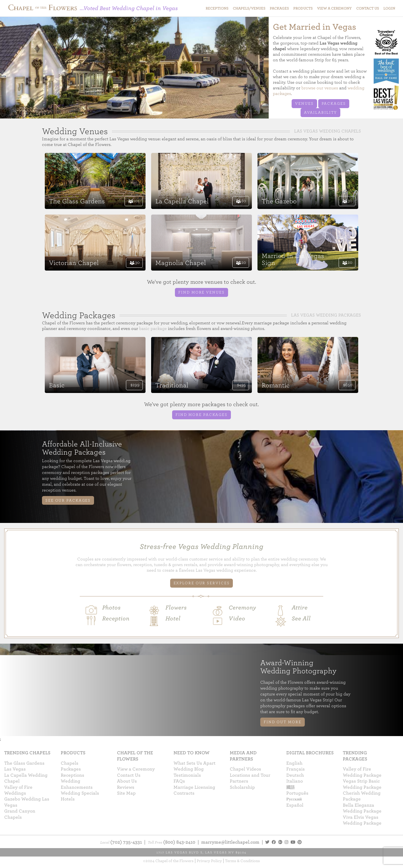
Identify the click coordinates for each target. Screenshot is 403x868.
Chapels (70, 763)
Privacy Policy (209, 861)
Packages (334, 103)
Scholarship (242, 787)
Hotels (68, 799)
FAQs (179, 781)
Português (297, 793)
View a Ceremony (136, 769)
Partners (239, 781)
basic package (153, 329)
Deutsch (295, 775)
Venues (304, 103)
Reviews (126, 787)
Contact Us (129, 775)
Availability (321, 112)
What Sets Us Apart (195, 763)
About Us (127, 781)
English (294, 763)
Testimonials (187, 775)
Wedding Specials (80, 793)
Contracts (184, 793)
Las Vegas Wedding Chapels (328, 131)
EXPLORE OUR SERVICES (202, 583)
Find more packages (201, 415)
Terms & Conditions (242, 861)
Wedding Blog (189, 769)
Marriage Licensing (194, 787)
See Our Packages (68, 500)
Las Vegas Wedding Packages (326, 315)
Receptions (72, 775)
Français (296, 769)
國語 (290, 787)
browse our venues (320, 88)
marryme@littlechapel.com (230, 842)
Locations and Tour (250, 775)
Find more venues (201, 292)
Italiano (295, 781)
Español (295, 805)
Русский (294, 799)
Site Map (126, 793)
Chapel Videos (245, 769)
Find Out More (283, 722)
